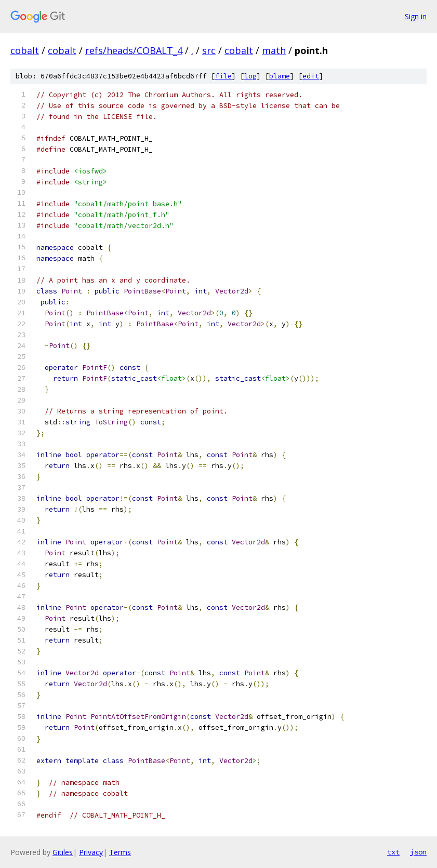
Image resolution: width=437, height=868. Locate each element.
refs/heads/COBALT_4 (134, 50)
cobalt (25, 50)
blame (280, 76)
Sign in (416, 16)
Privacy (91, 852)
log (250, 76)
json (418, 852)
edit (311, 76)
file (223, 76)
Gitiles (63, 852)
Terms (120, 852)
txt (393, 852)
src (209, 50)
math (274, 50)
